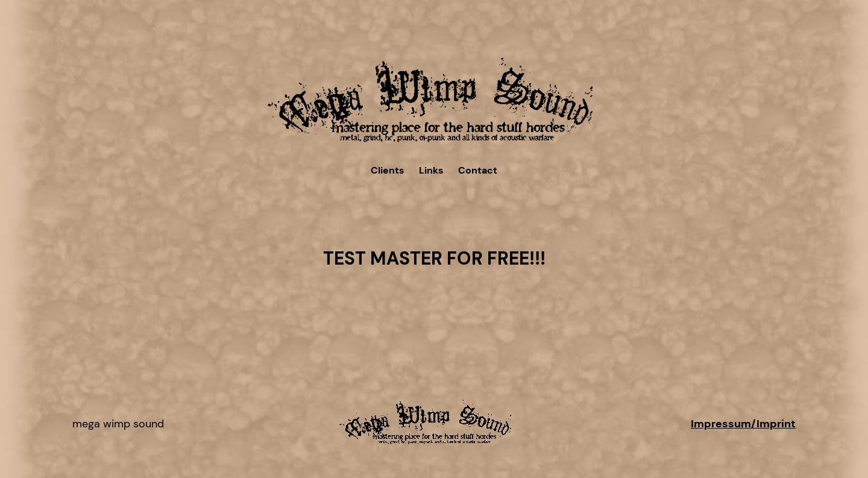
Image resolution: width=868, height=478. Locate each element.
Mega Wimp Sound (118, 424)
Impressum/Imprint (743, 424)
